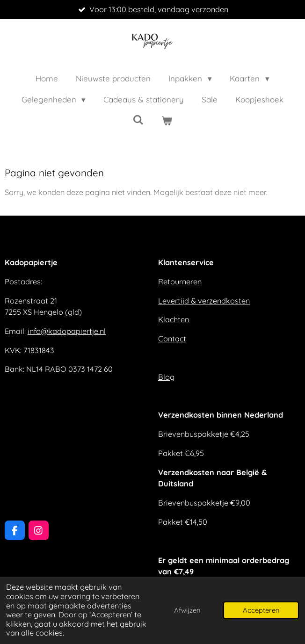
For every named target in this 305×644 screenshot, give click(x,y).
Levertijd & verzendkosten (204, 301)
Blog (166, 377)
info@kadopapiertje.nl (67, 331)
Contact (172, 339)
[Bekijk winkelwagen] (167, 121)
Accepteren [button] (261, 610)
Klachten (174, 319)
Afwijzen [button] (187, 610)
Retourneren (180, 282)
